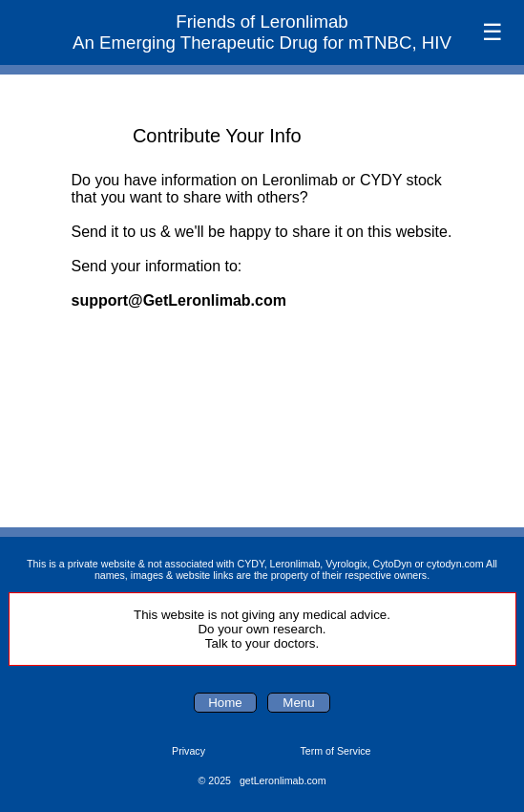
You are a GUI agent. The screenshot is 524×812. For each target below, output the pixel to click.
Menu (298, 703)
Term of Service (335, 751)
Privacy (189, 751)
